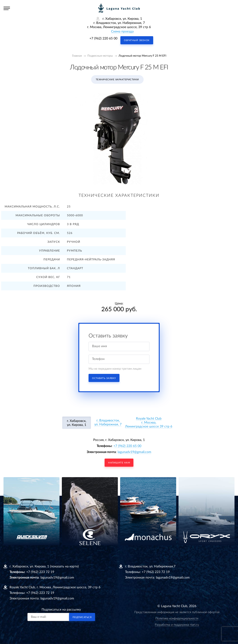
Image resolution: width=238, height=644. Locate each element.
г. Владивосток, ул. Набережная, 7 (108, 422)
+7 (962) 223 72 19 (40, 572)
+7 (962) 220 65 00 (103, 39)
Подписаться (82, 617)
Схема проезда (122, 32)
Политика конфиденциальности (177, 619)
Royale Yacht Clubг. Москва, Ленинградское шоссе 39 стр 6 (149, 423)
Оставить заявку (104, 378)
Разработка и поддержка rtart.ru (177, 625)
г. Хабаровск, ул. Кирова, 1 (77, 423)
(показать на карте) (64, 566)
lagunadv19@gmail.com (134, 452)
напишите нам (119, 463)
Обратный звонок (137, 40)
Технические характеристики (117, 80)
